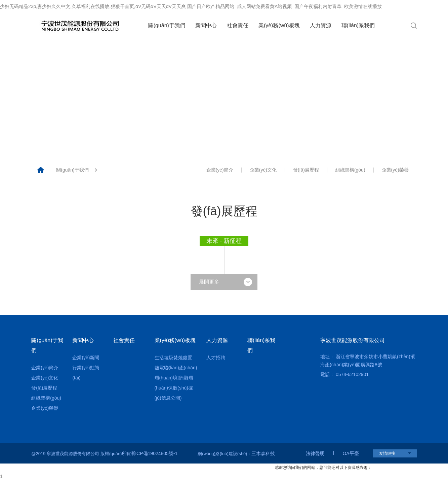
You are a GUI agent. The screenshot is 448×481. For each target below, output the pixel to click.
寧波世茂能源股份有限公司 (353, 340)
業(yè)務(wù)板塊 (279, 25)
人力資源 (321, 25)
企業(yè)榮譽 (395, 170)
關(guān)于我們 (167, 25)
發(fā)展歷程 (306, 170)
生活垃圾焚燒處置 (173, 358)
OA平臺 (351, 453)
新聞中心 (206, 25)
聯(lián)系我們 (358, 25)
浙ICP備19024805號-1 (154, 453)
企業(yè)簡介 (220, 170)
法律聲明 (315, 453)
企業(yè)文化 (263, 170)
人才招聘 (216, 358)
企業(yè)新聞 (86, 358)
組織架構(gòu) (350, 170)
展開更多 (226, 282)
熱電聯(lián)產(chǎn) (176, 368)
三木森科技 (263, 453)
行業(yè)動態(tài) (86, 373)
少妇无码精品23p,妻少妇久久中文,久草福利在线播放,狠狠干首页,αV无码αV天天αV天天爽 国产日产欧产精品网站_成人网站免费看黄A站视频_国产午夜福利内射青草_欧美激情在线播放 (191, 6)
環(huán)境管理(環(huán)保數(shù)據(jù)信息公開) (174, 388)
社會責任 (238, 25)
